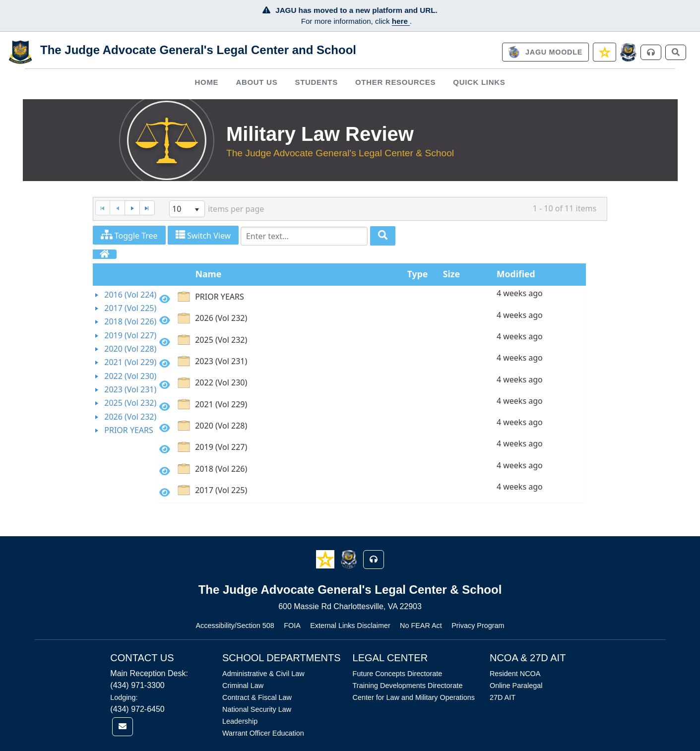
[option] (371, 298)
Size (451, 274)
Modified (516, 274)
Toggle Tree (129, 235)
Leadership (240, 721)
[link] (545, 52)
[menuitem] (207, 82)
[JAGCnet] (628, 52)
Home (206, 82)
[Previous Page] (117, 208)
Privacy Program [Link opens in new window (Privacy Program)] (478, 626)
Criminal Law (243, 686)
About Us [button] (256, 82)
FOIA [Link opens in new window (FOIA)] (292, 626)
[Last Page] (147, 208)
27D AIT (503, 697)
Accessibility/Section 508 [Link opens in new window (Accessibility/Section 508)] (235, 626)
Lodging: (124, 697)
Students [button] (316, 82)
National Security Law (257, 709)
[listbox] (187, 209)
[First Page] (103, 208)
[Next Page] (132, 208)
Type (417, 274)
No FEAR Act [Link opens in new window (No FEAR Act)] (421, 626)
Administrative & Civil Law (263, 674)
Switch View (203, 235)
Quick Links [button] (479, 82)
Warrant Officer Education (263, 733)
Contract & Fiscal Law (257, 697)
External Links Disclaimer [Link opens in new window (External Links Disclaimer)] (350, 626)
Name (209, 274)
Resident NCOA (515, 674)
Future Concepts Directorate (398, 674)
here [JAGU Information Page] (401, 21)
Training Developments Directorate (408, 686)
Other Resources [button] (395, 82)
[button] (326, 559)
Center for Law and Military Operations (414, 697)
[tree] (125, 363)
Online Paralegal (516, 686)
